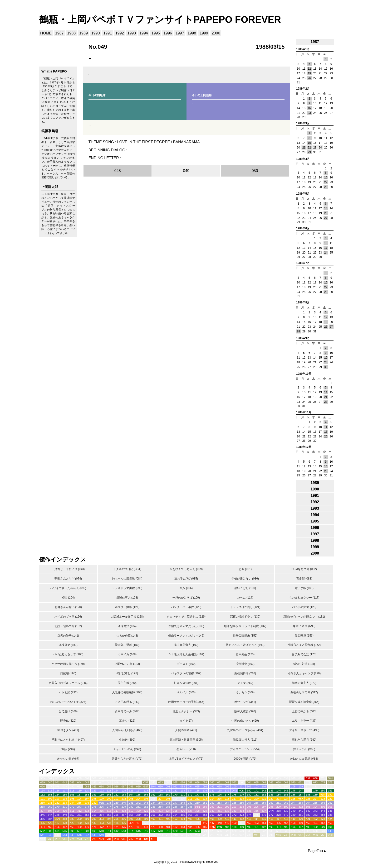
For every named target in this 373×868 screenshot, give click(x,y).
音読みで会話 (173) (304, 654)
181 (256, 795)
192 (50, 799)
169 (168, 795)
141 (256, 791)
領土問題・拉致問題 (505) (186, 740)
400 (153, 819)
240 (124, 803)
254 (227, 803)
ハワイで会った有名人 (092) (68, 588)
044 (79, 782)
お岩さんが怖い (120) (68, 607)
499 (315, 827)
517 (153, 831)
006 (87, 778)
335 (249, 811)
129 (153, 791)
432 (94, 823)
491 (256, 827)
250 (197, 803)
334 (242, 811)
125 (124, 791)
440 (161, 823)
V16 (168, 835)
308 (50, 811)
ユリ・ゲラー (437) (304, 721)
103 (256, 786)
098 (220, 786)
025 (220, 778)
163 (124, 795)
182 (264, 795)
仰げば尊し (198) (127, 673)
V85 (124, 839)
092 (175, 786)
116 (57, 791)
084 (102, 786)
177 (227, 795)
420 (301, 819)
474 (116, 827)
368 (205, 815)
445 (197, 823)
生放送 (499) (127, 740)
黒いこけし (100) (245, 588)
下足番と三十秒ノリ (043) (68, 569)
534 (279, 831)
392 (94, 819)
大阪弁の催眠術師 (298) (127, 692)
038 (315, 778)
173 (197, 795)
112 (323, 786)
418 (286, 819)
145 (286, 791)
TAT (138, 782)
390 (79, 819)
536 (293, 831)
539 (323, 831)
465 (50, 827)
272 (72, 807)
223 (279, 799)
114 (43, 791)
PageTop (315, 851)
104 (264, 786)
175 (212, 795)
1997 (180, 33)
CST (146, 782)
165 (138, 795)
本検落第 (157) (68, 645)
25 (326, 436)
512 (116, 831)
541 (43, 835)
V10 (146, 835)
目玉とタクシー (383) (186, 711)
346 (43, 815)
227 (315, 799)
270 (57, 807)
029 (249, 778)
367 (197, 815)
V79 (102, 839)
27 (326, 218)
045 (87, 782)
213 (205, 799)
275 (94, 807)
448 (220, 823)
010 (109, 778)
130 (161, 791)
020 (183, 778)
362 (161, 815)
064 (249, 782)
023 (205, 778)
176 (220, 795)
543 (57, 835)
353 (94, 815)
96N (131, 823)
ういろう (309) (245, 692)
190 (330, 795)
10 (326, 243)
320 (138, 811)
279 (124, 807)
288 (190, 807)
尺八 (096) (186, 588)
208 (168, 799)
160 (102, 795)
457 (286, 823)
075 (330, 782)
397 (131, 819)
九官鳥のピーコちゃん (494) (245, 730)
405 (190, 819)
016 (153, 778)
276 (102, 807)
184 (279, 795)
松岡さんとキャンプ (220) (304, 673)
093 (183, 786)
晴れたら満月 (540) (304, 740)
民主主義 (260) (127, 683)
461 (315, 823)
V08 (138, 835)
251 (205, 803)
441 (168, 823)
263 (301, 803)
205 (146, 799)
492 (264, 827)
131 (168, 791)
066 (264, 782)
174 (205, 795)
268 (43, 807)
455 (271, 823)
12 (309, 69)
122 (102, 791)
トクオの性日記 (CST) (127, 569)
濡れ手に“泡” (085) (186, 579)
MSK (301, 799)
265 (315, 803)
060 (212, 782)
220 (256, 799)
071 (301, 782)
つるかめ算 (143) (127, 636)
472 (102, 827)
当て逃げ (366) (68, 711)
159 (94, 795)
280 (131, 807)
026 (227, 778)
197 (87, 799)
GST (146, 786)
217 (234, 799)
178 (234, 795)
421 (308, 819)
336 (256, 811)
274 (87, 807)
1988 (72, 33)
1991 (108, 33)
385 (330, 815)
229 (330, 799)
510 (102, 831)
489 (242, 827)
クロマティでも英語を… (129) (186, 617)
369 (212, 815)
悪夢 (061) (245, 569)
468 (72, 827)
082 (87, 786)
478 (146, 827)
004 (72, 778)
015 (146, 778)
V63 (43, 839)
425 (43, 823)
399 (146, 819)
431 (87, 823)
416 (271, 819)
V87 (131, 839)
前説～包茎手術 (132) (68, 626)
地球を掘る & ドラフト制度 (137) (245, 626)
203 (131, 799)
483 (183, 827)
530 (249, 831)
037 (308, 778)
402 (168, 819)
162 (116, 795)
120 (87, 791)
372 (234, 815)
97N (220, 827)
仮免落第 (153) (304, 636)
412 (242, 819)
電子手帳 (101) (304, 588)
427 (57, 823)
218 (242, 799)
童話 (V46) (68, 749)
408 (212, 819)
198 (94, 799)
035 (293, 778)
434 (109, 823)
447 (212, 823)
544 (65, 835)
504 (57, 831)
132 (175, 791)
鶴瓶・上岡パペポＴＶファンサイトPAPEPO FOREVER (160, 19)
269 (50, 807)
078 (57, 786)
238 (109, 803)
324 (168, 811)
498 (308, 827)
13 (326, 208)
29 (309, 152)
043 (72, 782)
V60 (330, 835)
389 (72, 819)
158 (87, 795)
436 (124, 823)
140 (249, 791)
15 (309, 143)
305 (323, 807)
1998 (192, 33)
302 (301, 807)
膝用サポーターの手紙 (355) (186, 702)
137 (212, 791)
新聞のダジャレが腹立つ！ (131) (304, 617)
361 (153, 815)
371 (227, 815)
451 (242, 823)
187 (301, 795)
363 (168, 815)
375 (256, 815)
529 (242, 831)
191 (43, 799)
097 (212, 786)
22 (309, 148)
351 (79, 815)
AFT (153, 839)
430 (79, 823)
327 (190, 811)
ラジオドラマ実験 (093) (127, 588)
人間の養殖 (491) (186, 730)
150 (323, 791)
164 (131, 795)
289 (205, 807)
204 (138, 799)
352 (87, 815)
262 (286, 803)
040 (50, 782)
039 (43, 782)
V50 (293, 835)
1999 (204, 33)
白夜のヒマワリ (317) (304, 692)
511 (109, 831)
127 (138, 791)
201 (116, 799)
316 (109, 811)
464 (43, 827)
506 (72, 831)
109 (301, 786)
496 (293, 827)
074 (323, 782)
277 (109, 807)
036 (301, 778)
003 (65, 778)
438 (146, 823)
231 (50, 803)
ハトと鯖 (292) (68, 692)
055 (175, 782)
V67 (57, 839)
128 (146, 791)
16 (309, 108)
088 (131, 786)
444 (190, 823)
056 (183, 782)
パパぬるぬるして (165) (68, 654)
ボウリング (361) (245, 702)
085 (109, 786)
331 (220, 811)
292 (227, 807)
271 (65, 807)
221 (264, 799)
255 (234, 803)
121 (94, 791)
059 (205, 782)
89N (153, 786)
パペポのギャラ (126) (68, 617)
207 (161, 799)
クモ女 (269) (245, 683)
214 (212, 799)
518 (161, 831)
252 (212, 803)
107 (286, 786)
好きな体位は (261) (186, 683)
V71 (72, 839)
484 (190, 827)
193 (57, 799)
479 (153, 827)
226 (308, 799)
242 (138, 803)
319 (131, 811)
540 (330, 831)
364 (175, 815)
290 (212, 807)
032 (271, 778)
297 (264, 807)
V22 (190, 835)
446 (205, 823)
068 (279, 782)
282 (146, 807)
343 (315, 811)
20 (326, 213)
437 (138, 823)
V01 (109, 835)
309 (57, 811)
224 (286, 799)
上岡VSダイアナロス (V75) (186, 759)
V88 (138, 839)
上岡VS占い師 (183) (127, 664)
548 (94, 835)
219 (249, 799)
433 (102, 823)
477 (138, 827)
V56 (315, 835)
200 (109, 799)
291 (220, 807)
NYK (212, 827)
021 (190, 778)
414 (256, 819)
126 (131, 791)
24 (326, 253)
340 (293, 811)
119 (79, 791)
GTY (43, 778)
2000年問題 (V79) (245, 759)
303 (308, 807)
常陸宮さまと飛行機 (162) (304, 645)
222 (271, 799)
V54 (308, 835)
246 (168, 803)
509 (94, 831)
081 (79, 786)
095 (197, 786)
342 (308, 811)
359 (138, 815)
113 (330, 786)
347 (50, 815)
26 (309, 78)
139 (227, 791)
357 (124, 815)
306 (330, 807)
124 (116, 791)
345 (330, 811)
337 (264, 811)
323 (161, 811)
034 (286, 778)
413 (249, 819)
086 (116, 786)
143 (271, 791)
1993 (132, 33)
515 (138, 831)
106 (279, 786)
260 (271, 803)
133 (183, 791)
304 (315, 807)
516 (146, 831)
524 (205, 831)
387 (50, 819)
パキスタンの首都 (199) (186, 673)
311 (72, 811)
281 (138, 807)
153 (50, 795)
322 (153, 811)
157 (79, 795)
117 (65, 791)
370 (220, 815)
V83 (116, 839)
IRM (146, 839)
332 (227, 811)
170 (175, 795)
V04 (124, 835)
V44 (271, 835)
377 (271, 815)
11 (326, 427)
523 (197, 831)
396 (124, 819)
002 (57, 778)
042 (65, 782)
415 (264, 819)
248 (183, 803)
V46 (279, 835)
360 (146, 815)
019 (175, 778)
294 (242, 807)
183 (271, 795)
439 (153, 823)
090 (161, 786)
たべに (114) (245, 598)
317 (116, 811)
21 (304, 148)
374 (249, 815)
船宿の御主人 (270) (304, 683)
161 (109, 795)
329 (205, 811)
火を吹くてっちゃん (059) (186, 569)
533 (271, 831)
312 (79, 811)
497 (301, 827)
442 (175, 823)
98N (308, 831)
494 (279, 827)
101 (242, 786)
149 (315, 791)
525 (212, 831)
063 (234, 782)
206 (153, 799)
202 (124, 799)
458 (293, 823)
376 (264, 815)
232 (57, 803)
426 (50, 823)
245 (161, 803)
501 (330, 827)
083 (94, 786)
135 (197, 791)
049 (116, 782)
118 (72, 791)
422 (315, 819)
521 (183, 831)
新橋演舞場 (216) (245, 673)
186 (293, 795)
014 (138, 778)
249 (190, 803)
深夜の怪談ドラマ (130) (245, 617)
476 (131, 827)
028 (242, 778)
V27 (212, 835)
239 (116, 803)
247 (175, 803)
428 (65, 823)
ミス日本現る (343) (127, 702)
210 (183, 799)
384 (323, 815)
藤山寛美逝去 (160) (186, 645)
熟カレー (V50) (186, 749)
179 (242, 795)
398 (138, 819)
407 (205, 819)
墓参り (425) (127, 721)
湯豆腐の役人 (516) (245, 740)
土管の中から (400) (304, 711)
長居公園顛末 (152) (245, 636)
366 (190, 815)
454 (264, 823)
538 (315, 831)
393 (102, 819)
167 (153, 795)
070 (293, 782)
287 (183, 807)
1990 (96, 33)
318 (124, 811)
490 (249, 827)
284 (161, 807)
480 (161, 827)
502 (43, 831)
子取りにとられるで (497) (68, 740)
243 (146, 803)
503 (50, 831)
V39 (249, 835)
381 (301, 815)
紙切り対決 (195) (304, 664)
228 (323, 799)
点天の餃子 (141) (68, 636)
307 (43, 811)
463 (330, 823)
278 (116, 807)
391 (87, 819)
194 (65, 799)
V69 (65, 839)
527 (227, 831)
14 (326, 392)
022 (197, 778)
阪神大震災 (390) (245, 711)
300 (286, 807)
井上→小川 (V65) (304, 749)
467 (65, 827)
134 (190, 791)
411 (234, 819)
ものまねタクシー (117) (304, 598)
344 (323, 811)
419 (293, 819)
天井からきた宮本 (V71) (127, 759)
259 (264, 803)
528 (234, 831)
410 (227, 819)
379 (286, 815)
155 (65, 795)
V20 (183, 835)
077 (50, 786)
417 (279, 819)
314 (94, 811)
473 (109, 827)
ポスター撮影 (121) (127, 607)
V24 (197, 835)
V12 (153, 835)
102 (249, 786)
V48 (286, 835)
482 (175, 827)
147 (301, 791)
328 (197, 811)
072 (308, 782)
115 (50, 791)
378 (279, 815)
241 (131, 803)
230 (43, 803)
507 (79, 831)
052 (153, 782)
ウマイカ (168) (127, 654)
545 (72, 835)
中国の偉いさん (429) (245, 721)
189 (315, 795)
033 (279, 778)
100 (234, 786)
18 (326, 432)
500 (323, 827)
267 (330, 803)
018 (168, 778)
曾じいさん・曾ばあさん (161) (245, 645)
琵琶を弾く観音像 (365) (304, 702)
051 (131, 782)
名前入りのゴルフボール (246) (68, 683)
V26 (205, 835)
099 (227, 786)
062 (227, 782)
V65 (50, 839)
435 (116, 823)
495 (286, 827)
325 (175, 811)
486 (205, 827)
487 (227, 827)
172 (190, 795)
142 (264, 791)
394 (109, 819)
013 (131, 778)
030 (256, 778)
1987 (59, 33)
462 (323, 823)
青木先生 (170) (245, 654)
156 (72, 795)
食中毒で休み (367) (127, 711)
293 (234, 807)
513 (124, 831)
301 (293, 807)
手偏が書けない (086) (245, 579)
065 (256, 782)
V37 (242, 835)
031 (264, 778)
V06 (131, 835)
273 (79, 807)
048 (118, 171)
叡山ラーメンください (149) (186, 636)
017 (161, 778)
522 (190, 831)
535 (286, 831)
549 (102, 835)
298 (271, 807)
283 (153, 807)
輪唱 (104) (68, 598)
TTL (323, 778)
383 (315, 815)
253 (220, 803)
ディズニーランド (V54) (245, 749)
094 (190, 786)
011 (116, 778)
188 (308, 795)
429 (72, 823)
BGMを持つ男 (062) (304, 569)
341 (301, 811)
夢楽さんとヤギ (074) (68, 579)
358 (131, 815)
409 (220, 819)
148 (308, 791)
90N (242, 791)
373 (242, 815)
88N (330, 778)
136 (205, 791)
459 (301, 823)
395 (116, 819)
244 (153, 803)
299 (279, 807)
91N (323, 795)
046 (94, 782)
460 (308, 823)
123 (109, 791)
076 (43, 786)
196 (79, 799)
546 (79, 835)
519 (168, 831)
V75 (87, 839)
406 (197, 819)
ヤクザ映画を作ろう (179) (68, 664)
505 (65, 831)
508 (87, 831)
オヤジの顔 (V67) (68, 759)
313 (87, 811)
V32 (227, 835)
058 (197, 782)
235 (79, 803)
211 (190, 799)
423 (323, 819)
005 (79, 778)
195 (72, 799)
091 (168, 786)
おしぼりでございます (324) (68, 702)
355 (109, 815)
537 (301, 831)
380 (293, 815)
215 (220, 799)
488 (234, 827)
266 (323, 803)
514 (131, 831)
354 (102, 815)
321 (146, 811)
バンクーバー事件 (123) (186, 607)
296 (256, 807)
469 (79, 827)
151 (330, 791)
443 (183, 823)
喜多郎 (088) (304, 579)
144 (279, 791)
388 (65, 819)
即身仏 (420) (68, 721)
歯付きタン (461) (68, 730)
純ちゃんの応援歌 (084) (127, 579)
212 (197, 799)
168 (161, 795)
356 (116, 815)
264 (308, 803)
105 (271, 786)
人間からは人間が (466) (127, 730)
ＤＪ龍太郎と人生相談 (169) (186, 654)
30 (326, 367)
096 (205, 786)
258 (256, 803)
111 (315, 786)
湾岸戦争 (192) (245, 664)
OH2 (234, 791)
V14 (161, 835)
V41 (256, 835)
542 (50, 835)
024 (212, 778)
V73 (79, 839)
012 (124, 778)
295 (249, 807)
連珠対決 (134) (127, 626)
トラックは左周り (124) (245, 607)
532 (264, 831)
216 (227, 799)
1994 (144, 33)
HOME (46, 33)
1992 (120, 33)
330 (212, 811)
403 (175, 819)
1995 (156, 33)
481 (168, 827)
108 (293, 786)
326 (183, 811)
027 (234, 778)
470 (87, 827)
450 (234, 823)
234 (72, 803)
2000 (216, 33)
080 (72, 786)
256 (242, 803)
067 (271, 782)
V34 (234, 835)
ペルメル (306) (186, 692)
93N (197, 807)
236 (87, 803)
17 (326, 248)
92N (102, 803)
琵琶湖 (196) (68, 673)
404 (183, 819)
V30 (220, 835)
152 (43, 795)
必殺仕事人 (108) (127, 598)
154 (57, 795)
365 (183, 815)
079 (65, 786)
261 (279, 803)
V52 (301, 835)
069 (286, 782)
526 (220, 831)
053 (161, 782)
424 (330, 819)
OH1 (242, 782)
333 (234, 811)
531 (256, 831)
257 (249, 803)
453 (256, 823)
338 (279, 811)
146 (293, 791)
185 (286, 795)
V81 (109, 839)
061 (220, 782)
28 (298, 331)
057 (190, 782)
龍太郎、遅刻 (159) (127, 645)
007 (94, 778)
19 (309, 73)
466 (57, 827)
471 (94, 827)
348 (57, 815)
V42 (264, 835)
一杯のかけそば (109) (186, 598)
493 (271, 827)
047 (102, 782)
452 (249, 823)
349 (65, 815)
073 (315, 782)
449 (227, 823)
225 (293, 799)
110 (308, 786)
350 (72, 815)
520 (175, 831)
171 (183, 795)
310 (65, 811)
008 (102, 778)
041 (57, 782)
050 (255, 171)
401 (161, 819)
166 (146, 795)
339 (286, 811)
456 (279, 823)
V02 (116, 835)
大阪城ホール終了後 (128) (127, 617)
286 (175, 807)
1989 (83, 33)
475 (124, 827)
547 (87, 835)
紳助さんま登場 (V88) (304, 759)
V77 (94, 839)
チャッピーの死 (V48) (127, 749)
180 (249, 795)
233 (65, 803)
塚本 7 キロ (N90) (304, 626)
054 (168, 782)
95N (57, 819)
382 (308, 815)
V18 (175, 835)
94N (271, 811)
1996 (168, 33)
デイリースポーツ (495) (304, 730)
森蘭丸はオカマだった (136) (186, 626)
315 (102, 811)
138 (220, 791)
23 (309, 113)
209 (175, 799)
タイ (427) (186, 721)
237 (94, 803)
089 (138, 786)
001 (50, 778)
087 (124, 786)
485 (197, 827)
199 (102, 799)
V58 (323, 835)
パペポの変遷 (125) (304, 607)
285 (168, 807)
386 (43, 819)
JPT (293, 803)
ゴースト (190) (186, 664)
